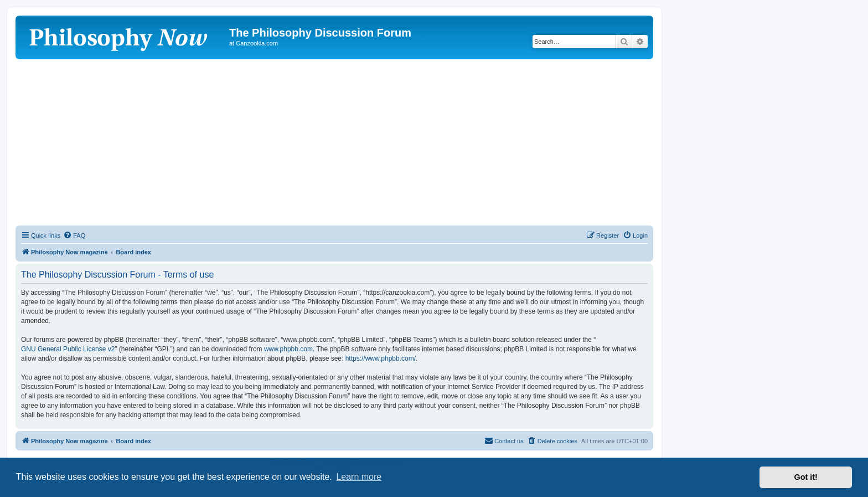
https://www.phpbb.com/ (381, 358)
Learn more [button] (359, 477)
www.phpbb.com (288, 349)
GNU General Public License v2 (68, 349)
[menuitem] (74, 235)
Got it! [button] (806, 477)
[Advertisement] (334, 142)
